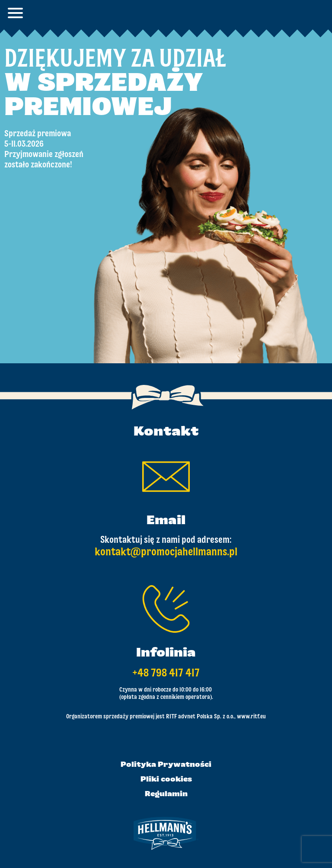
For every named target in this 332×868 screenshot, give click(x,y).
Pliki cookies (166, 780)
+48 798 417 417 (166, 673)
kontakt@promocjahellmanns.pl (166, 552)
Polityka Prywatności (166, 765)
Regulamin (166, 794)
